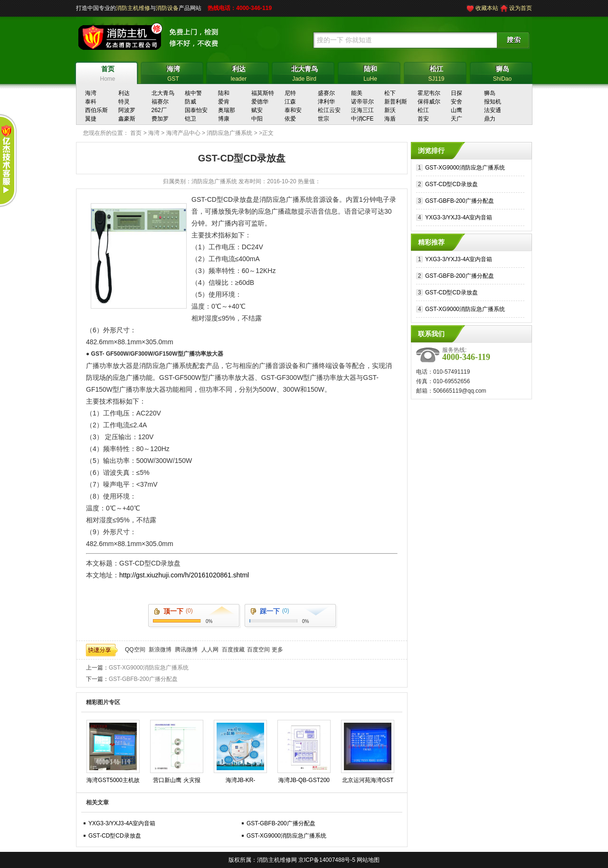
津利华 (326, 102)
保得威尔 (429, 102)
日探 (456, 93)
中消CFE (362, 119)
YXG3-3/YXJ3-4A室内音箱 (122, 823)
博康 (224, 119)
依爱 (290, 119)
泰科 (91, 102)
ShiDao (502, 72)
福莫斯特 (263, 93)
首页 (136, 133)
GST (173, 72)
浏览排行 (431, 151)
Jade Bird (304, 72)
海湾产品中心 (183, 133)
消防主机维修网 (277, 860)
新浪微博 (160, 650)
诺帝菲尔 (362, 102)
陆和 (224, 93)
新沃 (390, 110)
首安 (423, 119)
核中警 (193, 93)
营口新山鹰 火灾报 (176, 780)
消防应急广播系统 (229, 133)
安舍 (456, 102)
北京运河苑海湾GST (368, 780)
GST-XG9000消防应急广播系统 (149, 668)
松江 (423, 110)
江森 (290, 102)
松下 (390, 93)
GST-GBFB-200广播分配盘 (143, 679)
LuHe (370, 72)
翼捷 (91, 119)
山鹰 (456, 110)
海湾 (91, 93)
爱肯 (224, 102)
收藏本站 (487, 8)
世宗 (323, 119)
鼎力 (490, 119)
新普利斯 (396, 102)
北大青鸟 (163, 93)
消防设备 (167, 8)
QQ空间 (135, 650)
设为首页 (521, 8)
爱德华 (260, 102)
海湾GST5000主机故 (113, 780)
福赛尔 (160, 102)
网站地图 (368, 860)
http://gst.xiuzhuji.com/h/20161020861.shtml (184, 575)
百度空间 (258, 650)
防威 (190, 102)
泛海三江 (362, 110)
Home (108, 72)
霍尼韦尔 (429, 93)
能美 (357, 93)
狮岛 (490, 93)
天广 (456, 119)
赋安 (257, 110)
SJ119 (436, 72)
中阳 (257, 119)
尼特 (290, 93)
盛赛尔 (326, 93)
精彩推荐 (431, 242)
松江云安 (329, 110)
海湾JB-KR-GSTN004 (241, 782)
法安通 (493, 110)
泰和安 (293, 110)
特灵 (124, 102)
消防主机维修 (133, 8)
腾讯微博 (186, 650)
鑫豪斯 (127, 119)
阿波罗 (127, 110)
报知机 (493, 102)
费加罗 (160, 119)
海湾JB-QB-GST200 (304, 780)
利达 (124, 93)
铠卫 (190, 119)
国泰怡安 (196, 110)
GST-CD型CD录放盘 (115, 836)
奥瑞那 (227, 110)
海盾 (390, 119)
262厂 (159, 110)
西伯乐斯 (96, 110)
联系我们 (431, 334)
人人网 (210, 650)
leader (239, 72)
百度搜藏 (233, 650)
